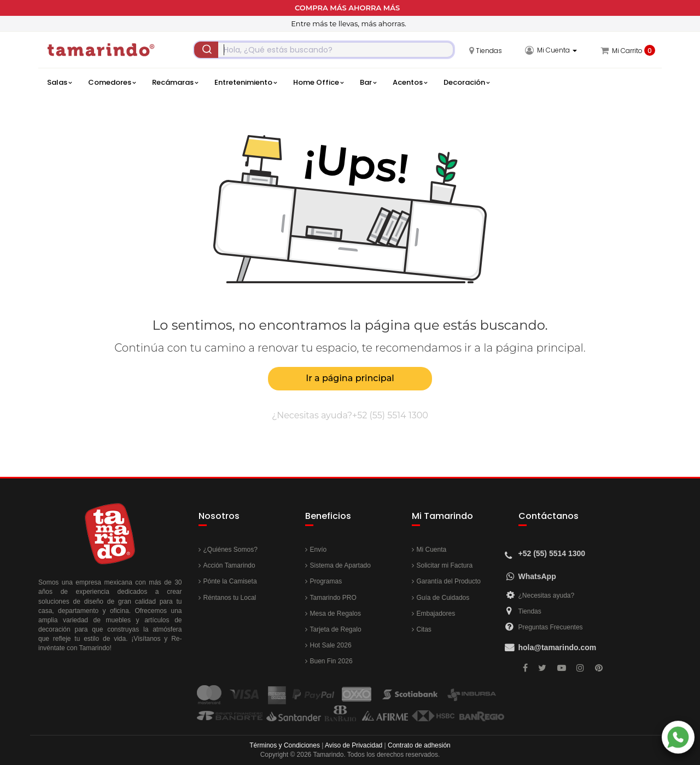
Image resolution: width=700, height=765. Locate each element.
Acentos (410, 83)
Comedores (112, 83)
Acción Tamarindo (229, 565)
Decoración (466, 83)
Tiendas (530, 611)
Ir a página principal (350, 378)
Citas (424, 629)
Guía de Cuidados (443, 598)
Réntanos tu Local (230, 598)
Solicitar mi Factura (445, 565)
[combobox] (324, 50)
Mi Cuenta (432, 550)
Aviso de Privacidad (354, 745)
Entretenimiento (246, 83)
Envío (319, 550)
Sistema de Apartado (340, 565)
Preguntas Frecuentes (551, 627)
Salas (59, 83)
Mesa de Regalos (336, 614)
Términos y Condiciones (285, 745)
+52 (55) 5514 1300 (390, 415)
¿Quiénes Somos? (231, 550)
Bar (368, 83)
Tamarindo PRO (333, 598)
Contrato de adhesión (419, 745)
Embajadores (436, 614)
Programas (326, 581)
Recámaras (175, 83)
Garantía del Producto (449, 581)
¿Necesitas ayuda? (547, 595)
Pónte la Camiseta (230, 581)
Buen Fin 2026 (331, 661)
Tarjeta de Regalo (336, 629)
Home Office (318, 83)
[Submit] (206, 50)
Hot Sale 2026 (331, 645)
